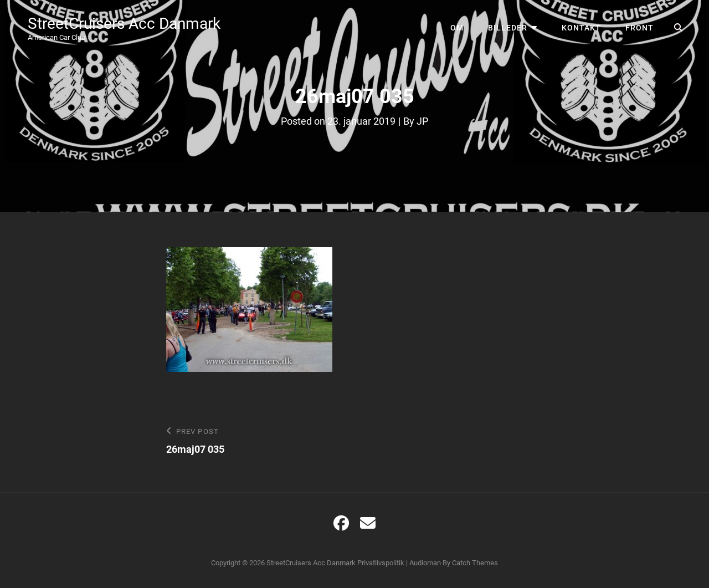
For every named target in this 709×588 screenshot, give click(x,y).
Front (639, 28)
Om (457, 28)
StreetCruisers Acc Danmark (124, 24)
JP (422, 121)
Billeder (508, 28)
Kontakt (581, 28)
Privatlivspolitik (381, 563)
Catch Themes (475, 563)
